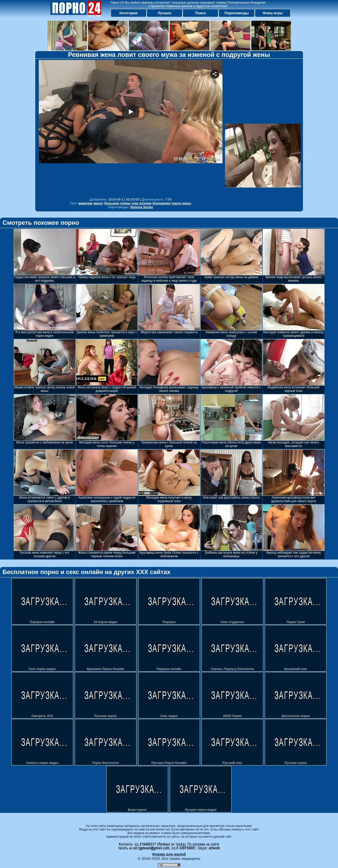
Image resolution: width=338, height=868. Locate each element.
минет (98, 203)
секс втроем (142, 203)
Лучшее (164, 13)
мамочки (85, 203)
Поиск (201, 13)
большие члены (117, 203)
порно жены (181, 203)
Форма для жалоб (169, 854)
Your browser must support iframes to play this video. (131, 127)
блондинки (161, 203)
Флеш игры (273, 13)
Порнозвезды (237, 13)
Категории (128, 13)
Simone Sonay (142, 207)
